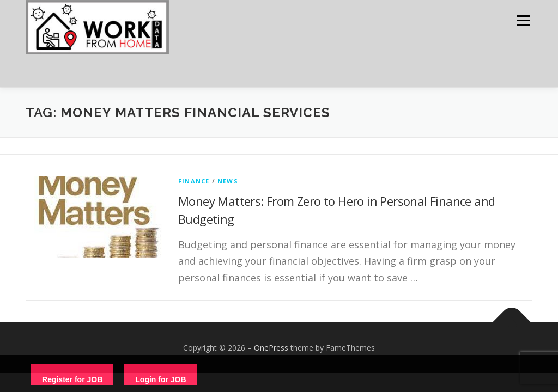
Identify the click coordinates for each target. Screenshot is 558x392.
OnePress (271, 348)
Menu (523, 20)
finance (194, 181)
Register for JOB (72, 379)
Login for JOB (160, 379)
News (228, 181)
